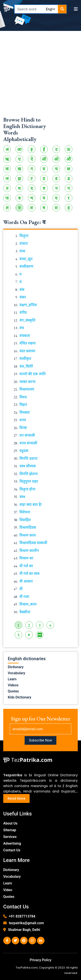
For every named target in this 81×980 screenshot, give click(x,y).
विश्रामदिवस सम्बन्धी (33, 543)
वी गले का (26, 566)
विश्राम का (26, 558)
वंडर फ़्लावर (27, 351)
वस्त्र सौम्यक (28, 466)
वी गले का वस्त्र (29, 573)
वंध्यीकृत (25, 359)
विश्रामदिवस (28, 527)
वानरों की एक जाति (33, 374)
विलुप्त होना (27, 489)
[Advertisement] (40, 76)
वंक (22, 290)
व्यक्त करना (27, 382)
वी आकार (26, 581)
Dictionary (16, 667)
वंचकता (25, 336)
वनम (23, 420)
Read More (16, 798)
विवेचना (25, 512)
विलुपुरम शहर (29, 481)
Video (8, 890)
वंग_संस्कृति (27, 320)
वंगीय (23, 312)
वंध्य (22, 251)
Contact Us (12, 850)
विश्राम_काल (28, 604)
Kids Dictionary (19, 697)
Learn (12, 679)
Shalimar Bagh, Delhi (24, 930)
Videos (13, 685)
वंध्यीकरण (26, 266)
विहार (23, 405)
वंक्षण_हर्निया (28, 305)
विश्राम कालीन (29, 551)
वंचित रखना (28, 343)
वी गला (24, 597)
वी (21, 589)
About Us (10, 823)
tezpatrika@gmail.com (26, 923)
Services (10, 837)
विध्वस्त (25, 412)
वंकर (23, 297)
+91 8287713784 (22, 916)
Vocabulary (17, 673)
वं (21, 282)
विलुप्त (24, 236)
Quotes (13, 691)
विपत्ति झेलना (29, 474)
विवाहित (25, 520)
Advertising (12, 843)
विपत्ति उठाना (28, 458)
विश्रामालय (27, 389)
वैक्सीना (25, 612)
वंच (22, 328)
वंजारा (24, 243)
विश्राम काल (28, 535)
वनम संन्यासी (28, 443)
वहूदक (24, 451)
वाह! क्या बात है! (31, 504)
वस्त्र (22, 497)
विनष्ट (23, 428)
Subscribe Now (40, 740)
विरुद (23, 397)
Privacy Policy (40, 960)
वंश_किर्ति (26, 366)
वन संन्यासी (27, 435)
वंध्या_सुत (26, 259)
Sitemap (10, 830)
